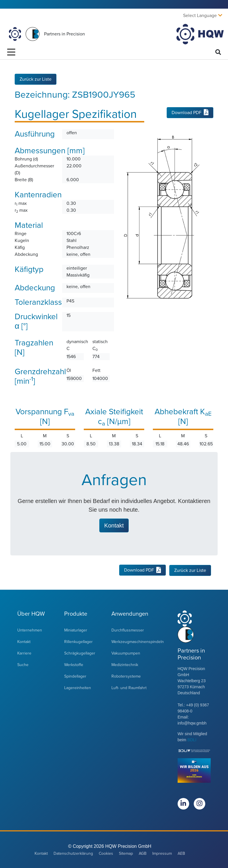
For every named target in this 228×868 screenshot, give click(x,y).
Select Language (200, 16)
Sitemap (126, 853)
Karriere (24, 653)
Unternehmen (30, 630)
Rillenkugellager (78, 641)
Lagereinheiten (78, 688)
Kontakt (24, 641)
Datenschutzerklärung (73, 853)
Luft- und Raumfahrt (129, 688)
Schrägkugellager (80, 653)
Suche (23, 664)
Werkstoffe (74, 664)
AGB (143, 853)
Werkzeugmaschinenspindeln (138, 641)
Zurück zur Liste (36, 79)
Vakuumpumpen (126, 653)
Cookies (106, 853)
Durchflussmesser (128, 630)
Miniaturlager (76, 630)
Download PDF (190, 113)
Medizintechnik (125, 664)
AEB (181, 853)
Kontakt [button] (114, 525)
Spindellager (75, 676)
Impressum (162, 853)
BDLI (192, 740)
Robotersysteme (126, 676)
